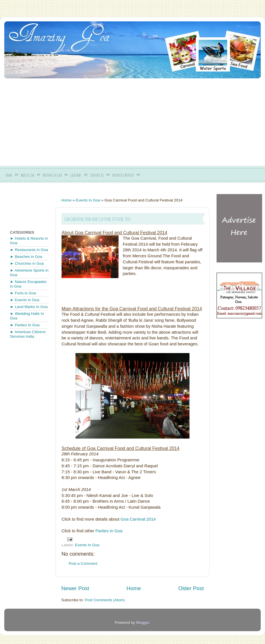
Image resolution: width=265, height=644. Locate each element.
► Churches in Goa (27, 263)
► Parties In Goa (25, 325)
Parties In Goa (109, 531)
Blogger (143, 622)
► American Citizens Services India (28, 334)
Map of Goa (27, 175)
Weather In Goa (52, 175)
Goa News (76, 175)
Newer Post (75, 588)
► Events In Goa (25, 300)
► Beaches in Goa (26, 257)
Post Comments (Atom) (105, 600)
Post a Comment (83, 563)
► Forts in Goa (23, 293)
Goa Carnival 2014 (138, 519)
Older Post (191, 588)
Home (9, 175)
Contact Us (97, 175)
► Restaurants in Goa (29, 250)
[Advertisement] (94, 120)
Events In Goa (88, 200)
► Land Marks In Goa (29, 307)
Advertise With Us (123, 175)
